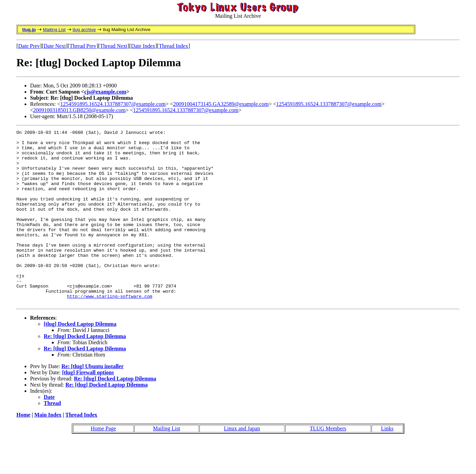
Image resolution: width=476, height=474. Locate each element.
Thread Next (114, 46)
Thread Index (173, 46)
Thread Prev (83, 46)
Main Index (48, 450)
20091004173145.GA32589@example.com (221, 104)
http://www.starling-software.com (110, 330)
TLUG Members (328, 463)
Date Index (143, 46)
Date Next (55, 46)
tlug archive (84, 30)
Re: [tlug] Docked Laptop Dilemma (85, 371)
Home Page (103, 463)
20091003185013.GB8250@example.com (79, 110)
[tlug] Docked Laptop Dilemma (80, 359)
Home (23, 450)
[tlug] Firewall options (88, 407)
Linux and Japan (242, 463)
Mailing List (54, 30)
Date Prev (29, 46)
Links (387, 463)
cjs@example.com (105, 92)
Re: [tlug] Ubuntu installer (93, 401)
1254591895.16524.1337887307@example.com (113, 104)
